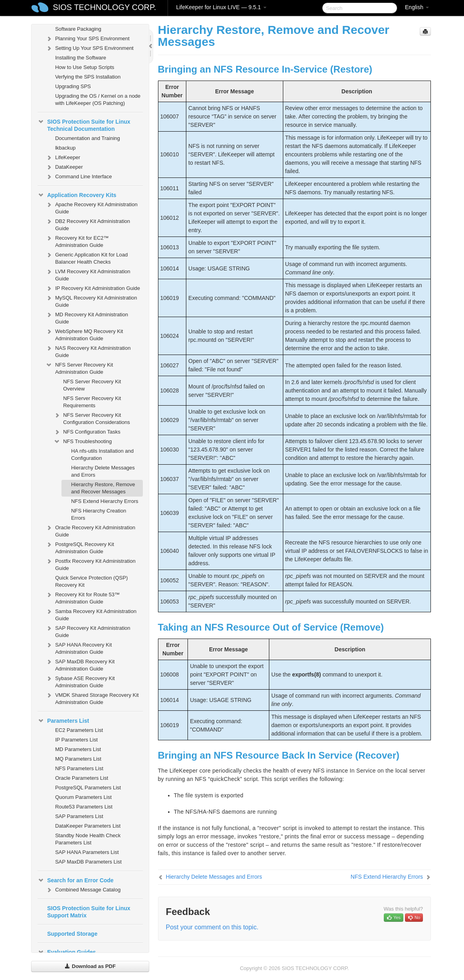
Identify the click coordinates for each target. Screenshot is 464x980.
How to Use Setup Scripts (85, 67)
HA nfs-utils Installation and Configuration (102, 455)
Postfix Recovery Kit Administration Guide (91, 564)
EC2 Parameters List (79, 730)
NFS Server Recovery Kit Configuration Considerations (92, 418)
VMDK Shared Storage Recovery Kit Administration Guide (92, 698)
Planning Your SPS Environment (87, 39)
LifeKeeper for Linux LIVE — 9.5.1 (221, 7)
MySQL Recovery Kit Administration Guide (91, 301)
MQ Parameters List (78, 759)
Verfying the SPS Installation (88, 77)
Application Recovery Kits (77, 195)
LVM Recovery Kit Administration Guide (88, 274)
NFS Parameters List (79, 768)
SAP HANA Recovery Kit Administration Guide (79, 648)
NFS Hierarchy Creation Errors (99, 514)
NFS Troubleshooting (83, 442)
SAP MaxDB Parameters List (88, 862)
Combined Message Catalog (83, 890)
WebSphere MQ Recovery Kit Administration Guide (84, 334)
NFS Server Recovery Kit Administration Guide (79, 368)
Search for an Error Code (76, 880)
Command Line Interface (79, 177)
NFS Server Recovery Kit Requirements (92, 402)
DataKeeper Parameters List (88, 826)
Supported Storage (72, 934)
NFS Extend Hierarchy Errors (105, 501)
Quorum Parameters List (83, 797)
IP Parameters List (76, 740)
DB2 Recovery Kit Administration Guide (88, 224)
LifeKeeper (63, 158)
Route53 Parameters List (84, 807)
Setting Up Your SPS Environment (90, 48)
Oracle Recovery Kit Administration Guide (90, 530)
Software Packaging (78, 29)
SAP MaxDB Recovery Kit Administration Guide (80, 664)
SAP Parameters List (79, 816)
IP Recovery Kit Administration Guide (93, 288)
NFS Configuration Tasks (87, 432)
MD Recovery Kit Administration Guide (87, 317)
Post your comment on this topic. (212, 927)
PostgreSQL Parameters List (88, 788)
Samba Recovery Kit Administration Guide (91, 614)
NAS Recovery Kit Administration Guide (88, 351)
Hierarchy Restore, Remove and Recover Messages (103, 488)
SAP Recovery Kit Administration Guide (88, 631)
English (417, 7)
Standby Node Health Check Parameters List (88, 839)
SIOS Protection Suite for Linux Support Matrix (89, 912)
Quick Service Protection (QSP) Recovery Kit (91, 581)
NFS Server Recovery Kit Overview (92, 385)
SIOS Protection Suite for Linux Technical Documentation (84, 124)
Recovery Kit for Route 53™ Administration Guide (83, 597)
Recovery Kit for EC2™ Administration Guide (77, 241)
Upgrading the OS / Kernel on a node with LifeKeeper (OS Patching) (98, 100)
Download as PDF (90, 966)
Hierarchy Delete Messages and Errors (103, 471)
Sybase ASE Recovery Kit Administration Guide (80, 681)
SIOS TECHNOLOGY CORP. (104, 7)
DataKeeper (64, 167)
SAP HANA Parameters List (87, 852)
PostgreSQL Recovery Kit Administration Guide (80, 547)
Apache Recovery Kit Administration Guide (92, 207)
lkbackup (65, 148)
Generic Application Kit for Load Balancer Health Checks (87, 257)
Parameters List (63, 721)
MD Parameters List (78, 749)
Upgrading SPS (73, 86)
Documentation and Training (88, 138)
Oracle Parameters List (82, 778)
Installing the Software (81, 58)
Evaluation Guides (67, 952)
